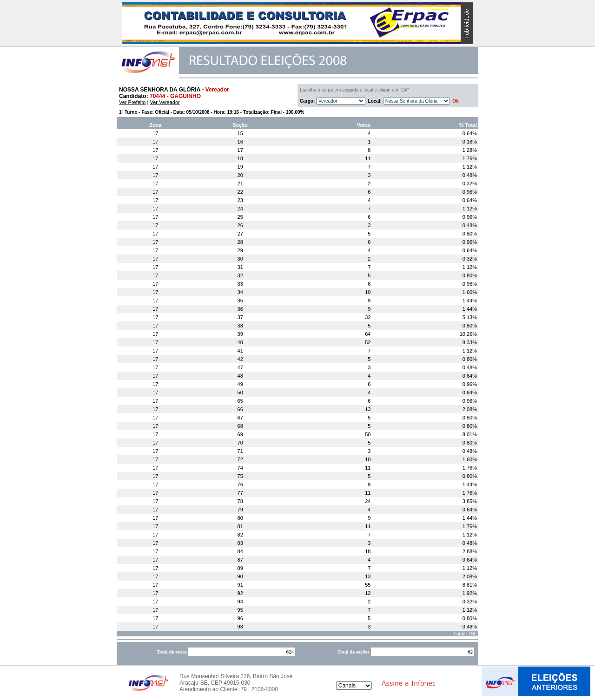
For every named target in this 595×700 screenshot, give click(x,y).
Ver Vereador (165, 102)
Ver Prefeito (132, 102)
